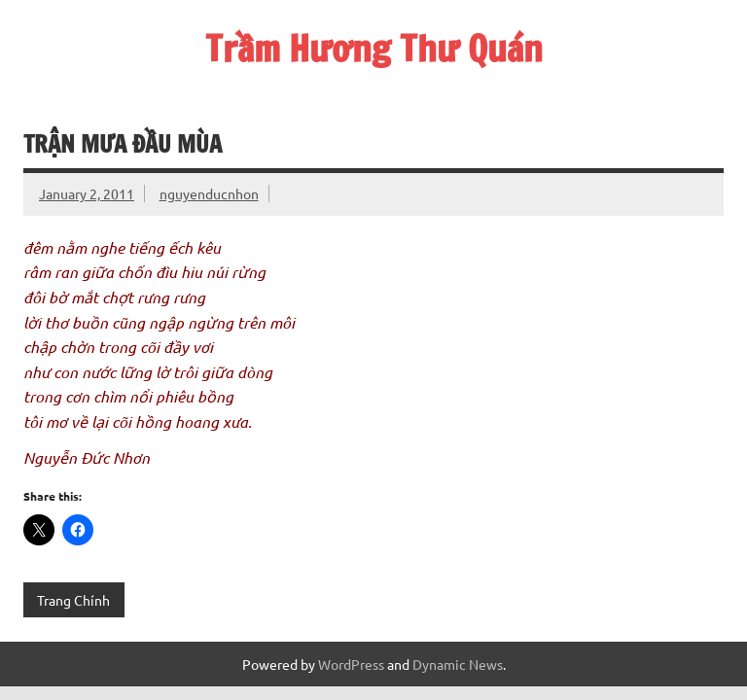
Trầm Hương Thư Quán (374, 49)
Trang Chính (73, 600)
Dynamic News (458, 664)
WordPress (351, 664)
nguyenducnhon (209, 193)
